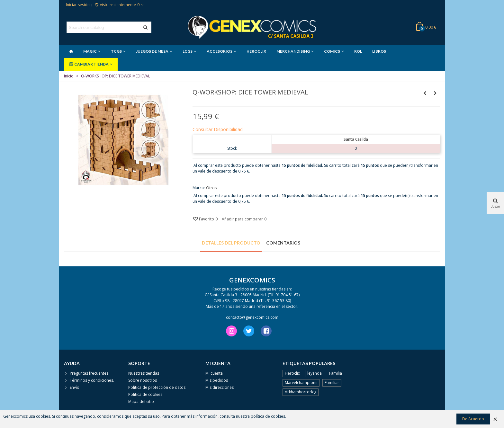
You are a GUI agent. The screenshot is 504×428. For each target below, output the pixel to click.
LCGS (188, 51)
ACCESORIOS (220, 51)
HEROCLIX (256, 51)
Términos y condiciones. (89, 380)
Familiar (332, 383)
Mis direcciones (220, 387)
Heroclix (292, 373)
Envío (72, 388)
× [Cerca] (495, 419)
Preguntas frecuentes (86, 373)
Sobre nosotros (143, 380)
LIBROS (379, 51)
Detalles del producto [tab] (231, 243)
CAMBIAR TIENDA (89, 64)
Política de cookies (145, 394)
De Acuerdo (473, 419)
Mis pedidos (217, 380)
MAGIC (90, 51)
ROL (358, 51)
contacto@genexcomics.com (252, 317)
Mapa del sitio (141, 401)
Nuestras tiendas (144, 373)
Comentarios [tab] (283, 243)
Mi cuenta (214, 373)
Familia (336, 373)
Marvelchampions (301, 383)
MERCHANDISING (293, 51)
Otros (211, 188)
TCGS (116, 51)
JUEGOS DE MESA (152, 51)
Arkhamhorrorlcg (301, 392)
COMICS (332, 51)
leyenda (315, 373)
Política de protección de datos (157, 387)
